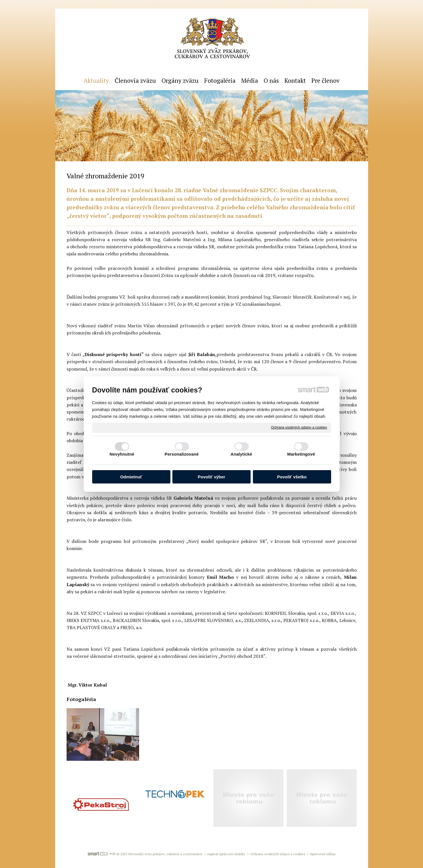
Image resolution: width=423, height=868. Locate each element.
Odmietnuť (131, 477)
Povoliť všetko (292, 477)
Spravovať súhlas (323, 854)
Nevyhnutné (122, 454)
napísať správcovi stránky (226, 854)
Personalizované (182, 454)
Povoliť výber (211, 477)
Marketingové (301, 454)
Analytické (241, 454)
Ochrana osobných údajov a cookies (299, 427)
